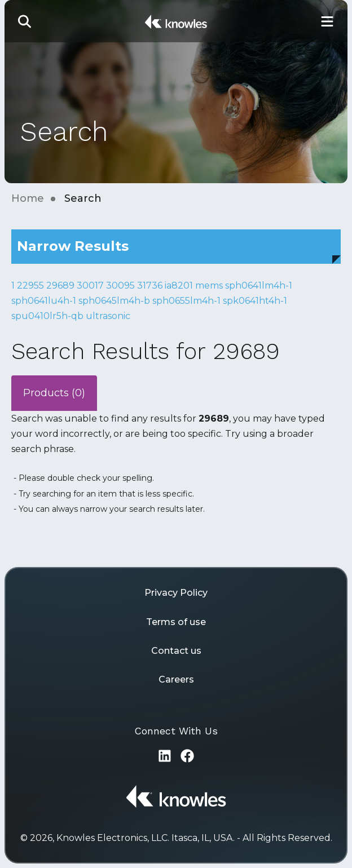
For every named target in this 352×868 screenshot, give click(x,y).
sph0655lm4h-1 (186, 301)
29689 (60, 285)
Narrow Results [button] (73, 246)
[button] (25, 21)
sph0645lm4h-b (114, 301)
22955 (30, 285)
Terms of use (176, 622)
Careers (176, 679)
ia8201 (179, 285)
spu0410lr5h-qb (47, 316)
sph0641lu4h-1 (44, 301)
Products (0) (54, 393)
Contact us (176, 651)
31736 (150, 285)
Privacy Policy (176, 593)
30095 (120, 285)
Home (28, 198)
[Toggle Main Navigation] (327, 21)
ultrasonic (108, 316)
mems (209, 285)
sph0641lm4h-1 (259, 285)
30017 (90, 285)
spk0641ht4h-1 (255, 301)
